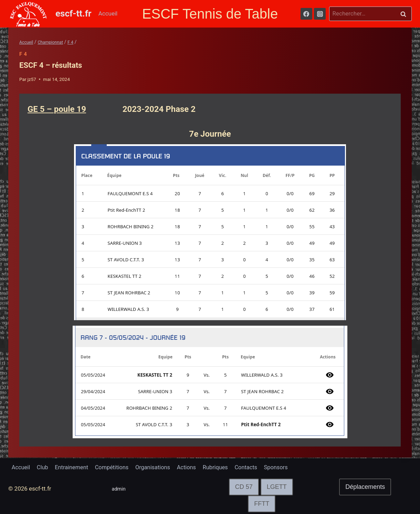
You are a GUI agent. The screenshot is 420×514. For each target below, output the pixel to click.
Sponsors (286, 467)
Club (44, 467)
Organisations (159, 467)
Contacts (255, 467)
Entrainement (74, 467)
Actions (193, 467)
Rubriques (223, 467)
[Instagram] (320, 14)
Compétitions (116, 467)
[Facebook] (306, 14)
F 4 (23, 54)
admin (120, 489)
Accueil (108, 13)
